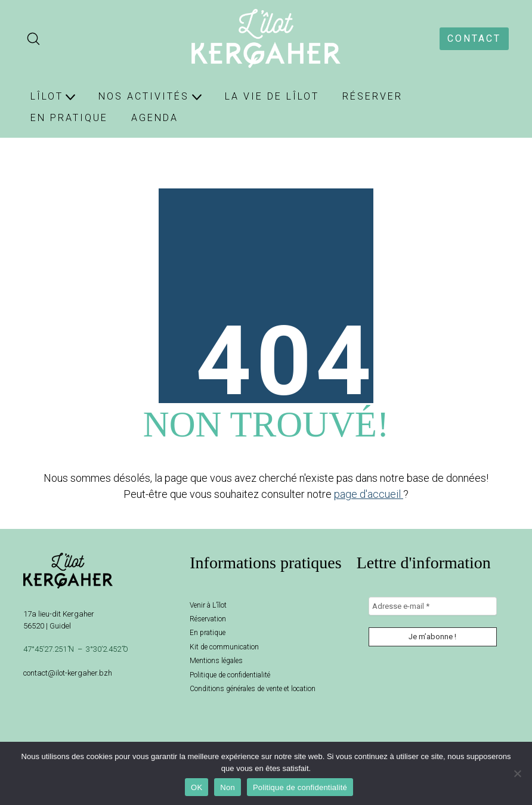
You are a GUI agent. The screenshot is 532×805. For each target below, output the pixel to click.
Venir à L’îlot (208, 605)
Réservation (208, 619)
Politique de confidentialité (230, 675)
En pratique (208, 633)
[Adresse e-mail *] (433, 606)
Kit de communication (224, 647)
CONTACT (474, 38)
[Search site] (33, 39)
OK (197, 787)
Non (228, 787)
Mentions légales (216, 661)
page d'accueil (369, 494)
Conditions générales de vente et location (253, 689)
